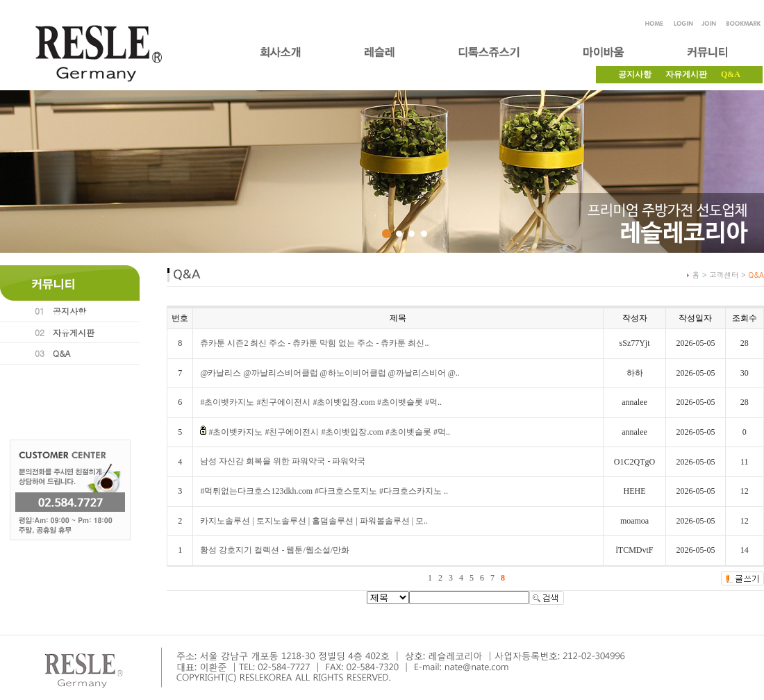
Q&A (62, 353)
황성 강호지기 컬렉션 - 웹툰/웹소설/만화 (275, 550)
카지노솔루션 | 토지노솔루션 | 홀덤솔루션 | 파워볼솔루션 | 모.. (314, 521)
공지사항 (635, 74)
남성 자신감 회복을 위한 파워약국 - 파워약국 (283, 461)
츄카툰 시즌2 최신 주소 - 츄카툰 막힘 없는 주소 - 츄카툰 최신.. (314, 343)
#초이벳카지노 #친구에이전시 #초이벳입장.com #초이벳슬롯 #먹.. (321, 402)
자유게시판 (686, 74)
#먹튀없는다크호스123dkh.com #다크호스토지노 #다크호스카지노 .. (324, 491)
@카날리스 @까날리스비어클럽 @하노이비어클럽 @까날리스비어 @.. (330, 373)
